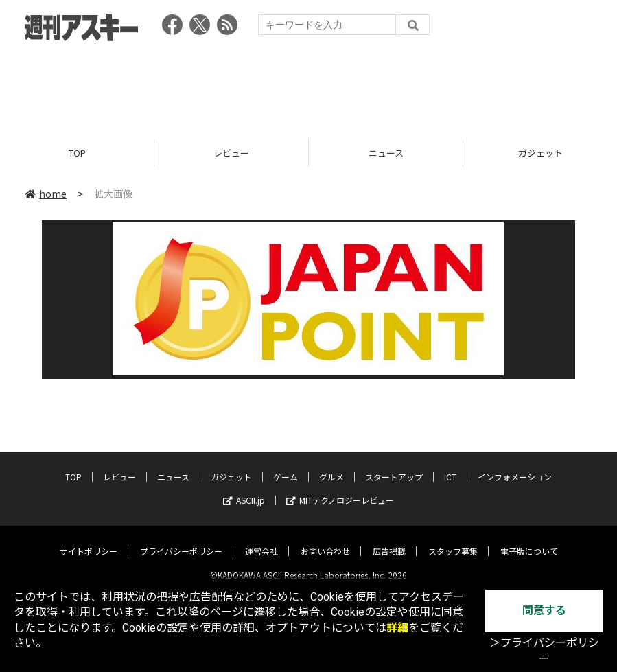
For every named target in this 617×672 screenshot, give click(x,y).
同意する (544, 611)
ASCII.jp (244, 489)
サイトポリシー (89, 540)
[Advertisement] (309, 86)
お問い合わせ (325, 540)
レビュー (231, 153)
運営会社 (261, 540)
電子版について (529, 540)
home (46, 194)
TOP (77, 153)
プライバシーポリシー (181, 540)
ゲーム (286, 466)
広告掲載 (389, 540)
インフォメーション (515, 466)
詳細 (397, 628)
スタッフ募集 (453, 540)
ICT (450, 466)
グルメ (331, 466)
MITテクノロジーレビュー (340, 489)
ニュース (386, 153)
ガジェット (231, 466)
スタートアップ (394, 466)
